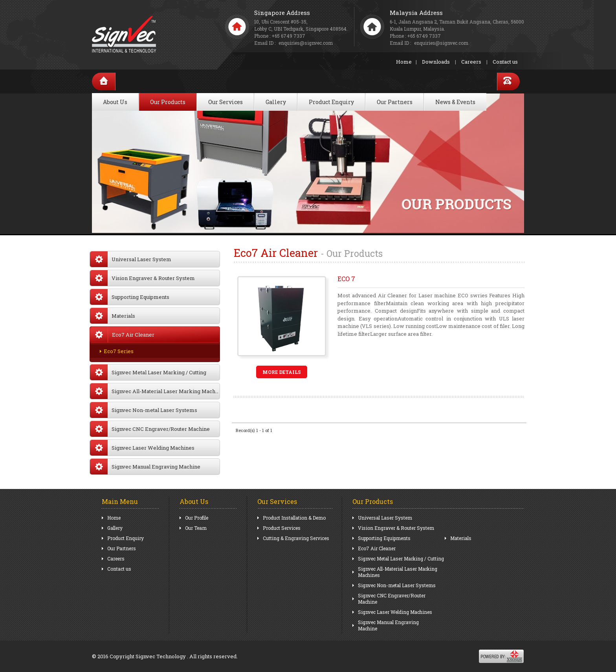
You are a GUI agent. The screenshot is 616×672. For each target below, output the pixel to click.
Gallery (276, 102)
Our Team (196, 528)
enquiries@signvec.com (441, 43)
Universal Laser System (131, 259)
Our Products (168, 102)
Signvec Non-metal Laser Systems (144, 410)
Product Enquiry (331, 102)
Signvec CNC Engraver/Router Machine (150, 429)
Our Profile (197, 518)
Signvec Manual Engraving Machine (145, 467)
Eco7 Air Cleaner (377, 548)
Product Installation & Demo (294, 518)
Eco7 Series (119, 351)
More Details (282, 372)
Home (404, 62)
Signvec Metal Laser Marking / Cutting (148, 372)
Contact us (505, 62)
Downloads (436, 62)
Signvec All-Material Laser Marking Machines (155, 391)
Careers (471, 62)
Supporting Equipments (130, 297)
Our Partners (395, 102)
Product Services (282, 528)
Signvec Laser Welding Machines (142, 448)
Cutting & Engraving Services (296, 538)
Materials (113, 316)
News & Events (455, 102)
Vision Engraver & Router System (142, 278)
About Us (115, 102)
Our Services (225, 102)
